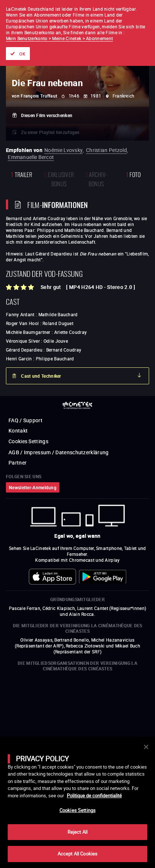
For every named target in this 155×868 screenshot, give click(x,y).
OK (22, 54)
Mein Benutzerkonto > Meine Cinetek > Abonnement (59, 38)
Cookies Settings (77, 810)
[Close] (146, 747)
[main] (77, 802)
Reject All (77, 832)
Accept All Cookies (77, 854)
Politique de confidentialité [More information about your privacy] (94, 795)
